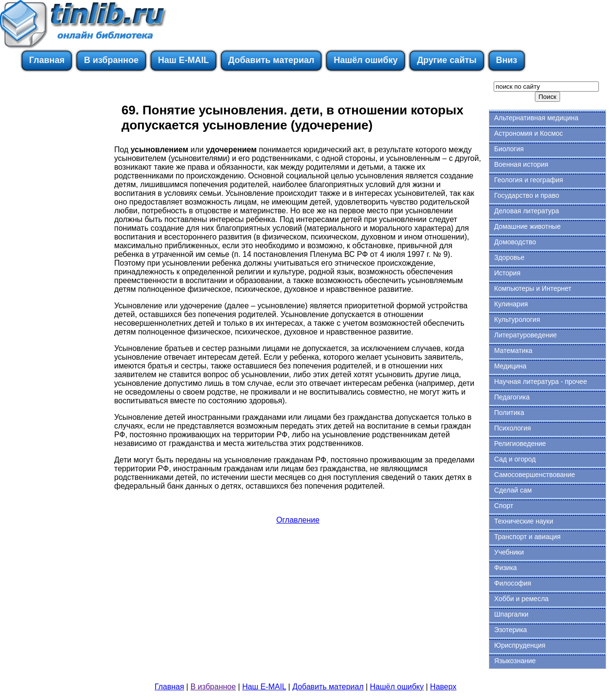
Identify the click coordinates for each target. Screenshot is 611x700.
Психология (513, 428)
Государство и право (527, 195)
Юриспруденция (520, 645)
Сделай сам (513, 490)
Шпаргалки (511, 614)
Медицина (510, 366)
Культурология (517, 319)
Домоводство (515, 242)
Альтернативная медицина (536, 118)
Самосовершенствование (535, 475)
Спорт (504, 506)
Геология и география (529, 180)
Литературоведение (525, 335)
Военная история (521, 164)
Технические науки (524, 521)
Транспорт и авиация (527, 537)
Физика (506, 568)
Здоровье (509, 257)
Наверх (443, 687)
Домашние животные (527, 226)
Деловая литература (527, 211)
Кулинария (511, 304)
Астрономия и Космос (529, 133)
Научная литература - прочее (540, 382)
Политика (509, 413)
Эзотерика (511, 630)
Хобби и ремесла (521, 599)
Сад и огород (515, 459)
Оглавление (298, 520)
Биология (509, 149)
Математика (513, 350)
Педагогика (512, 397)
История (507, 273)
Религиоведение (520, 444)
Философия (513, 583)
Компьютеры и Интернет (533, 288)
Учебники (509, 552)
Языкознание (515, 661)
